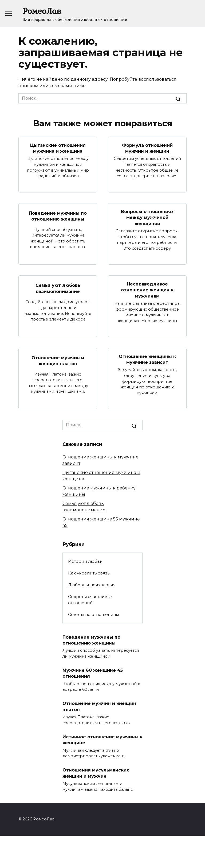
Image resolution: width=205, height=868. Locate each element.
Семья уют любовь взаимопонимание (58, 288)
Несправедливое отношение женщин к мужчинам (147, 290)
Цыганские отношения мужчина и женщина (58, 148)
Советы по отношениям (94, 614)
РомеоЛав (42, 11)
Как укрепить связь (89, 573)
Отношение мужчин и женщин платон (58, 361)
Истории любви (85, 561)
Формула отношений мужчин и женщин (147, 148)
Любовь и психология (92, 585)
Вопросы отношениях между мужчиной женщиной (147, 218)
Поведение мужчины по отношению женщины (58, 216)
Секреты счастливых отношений (90, 600)
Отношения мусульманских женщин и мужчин (96, 773)
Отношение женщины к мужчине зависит (147, 359)
